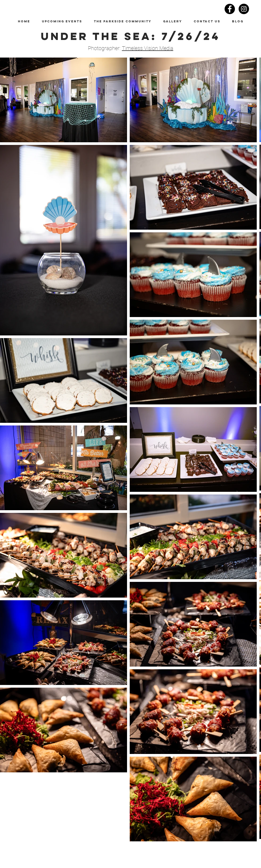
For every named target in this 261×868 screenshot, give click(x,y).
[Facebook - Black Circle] (230, 9)
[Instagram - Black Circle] (244, 9)
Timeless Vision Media (148, 48)
